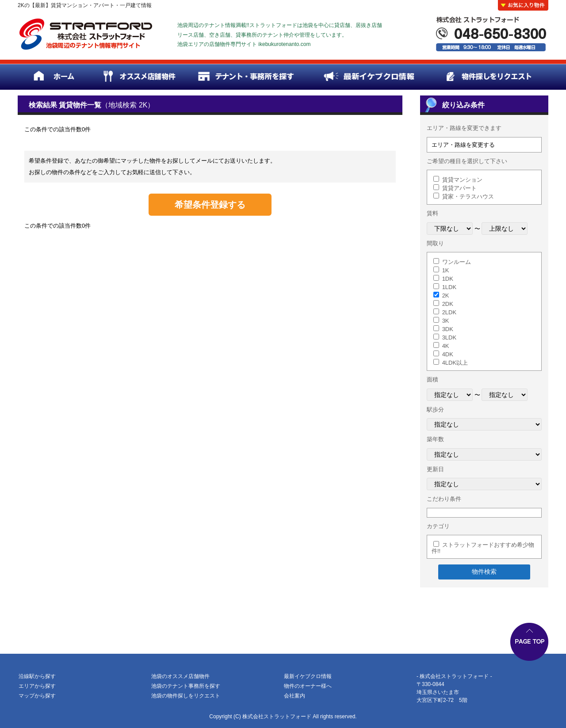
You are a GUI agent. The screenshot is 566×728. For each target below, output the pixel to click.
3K (446, 321)
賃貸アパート (459, 188)
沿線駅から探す (37, 676)
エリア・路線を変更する (463, 145)
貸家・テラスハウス (468, 196)
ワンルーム (457, 262)
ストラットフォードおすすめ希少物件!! (483, 548)
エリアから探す (37, 686)
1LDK (449, 287)
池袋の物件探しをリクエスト (186, 696)
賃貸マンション (462, 180)
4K (446, 346)
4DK (448, 354)
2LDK (449, 312)
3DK (448, 329)
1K (446, 270)
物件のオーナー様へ (308, 686)
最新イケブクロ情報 (308, 676)
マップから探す (37, 696)
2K (446, 295)
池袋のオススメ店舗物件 (180, 676)
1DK (448, 279)
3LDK (449, 337)
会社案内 (294, 696)
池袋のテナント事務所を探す (186, 686)
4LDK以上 (455, 363)
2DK (448, 304)
